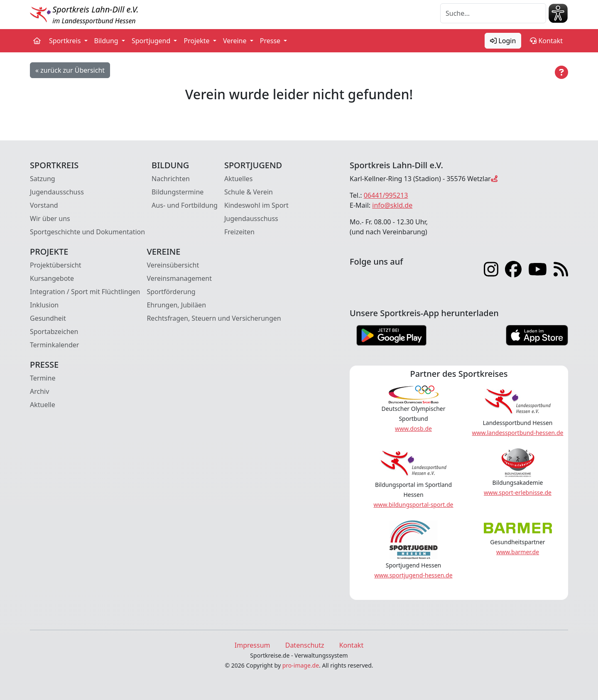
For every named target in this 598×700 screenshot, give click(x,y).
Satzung (43, 179)
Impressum (252, 645)
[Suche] (493, 13)
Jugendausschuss (57, 192)
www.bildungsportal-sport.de (413, 505)
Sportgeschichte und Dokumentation (87, 232)
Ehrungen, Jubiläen (176, 305)
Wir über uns (50, 219)
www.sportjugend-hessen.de (413, 575)
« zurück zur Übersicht (70, 70)
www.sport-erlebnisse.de (518, 492)
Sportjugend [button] (152, 41)
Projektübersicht (56, 265)
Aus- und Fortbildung (185, 205)
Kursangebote (52, 278)
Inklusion (44, 305)
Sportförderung (171, 292)
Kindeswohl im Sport (256, 205)
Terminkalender (54, 345)
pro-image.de (301, 665)
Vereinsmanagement (179, 278)
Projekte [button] (197, 41)
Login (503, 41)
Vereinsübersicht (173, 265)
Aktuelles (238, 179)
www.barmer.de (518, 552)
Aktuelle (43, 405)
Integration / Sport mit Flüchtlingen (85, 292)
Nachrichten (171, 179)
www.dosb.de (413, 429)
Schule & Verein (249, 192)
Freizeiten (239, 232)
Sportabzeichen (54, 332)
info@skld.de (392, 205)
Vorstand (44, 205)
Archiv (39, 391)
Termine (43, 378)
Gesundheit (48, 318)
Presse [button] (271, 41)
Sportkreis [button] (66, 41)
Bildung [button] (107, 41)
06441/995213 (386, 195)
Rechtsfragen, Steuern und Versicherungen (214, 318)
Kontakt (546, 41)
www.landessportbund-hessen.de (518, 433)
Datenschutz (305, 645)
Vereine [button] (236, 41)
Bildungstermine (178, 192)
